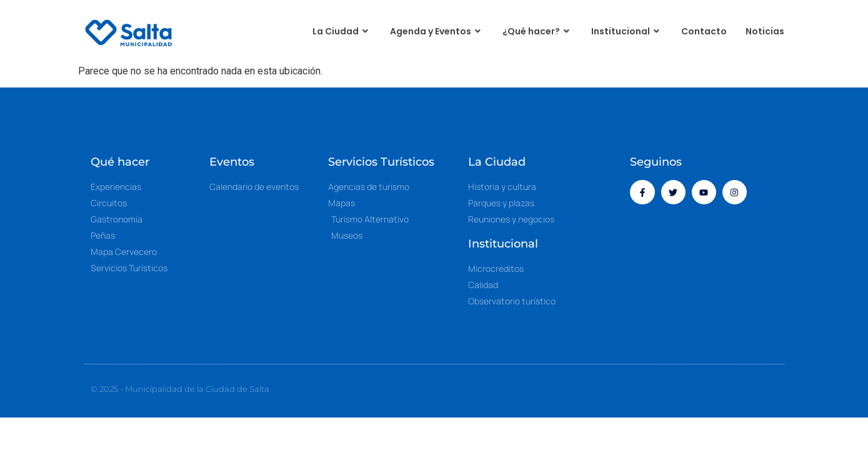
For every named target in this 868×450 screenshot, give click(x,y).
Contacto (704, 31)
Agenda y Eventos (437, 32)
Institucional (627, 32)
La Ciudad (342, 32)
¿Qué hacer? (537, 32)
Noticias (765, 31)
